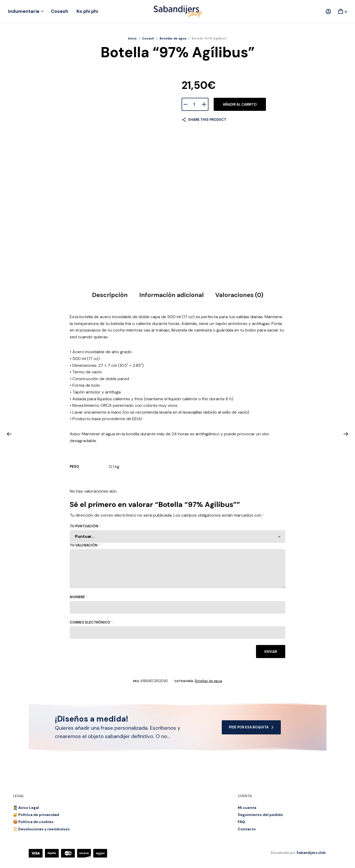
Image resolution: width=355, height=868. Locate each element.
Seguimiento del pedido (260, 815)
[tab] (110, 295)
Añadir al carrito (240, 104)
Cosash (60, 11)
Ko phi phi (87, 11)
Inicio (132, 38)
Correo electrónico (91, 622)
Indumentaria (24, 11)
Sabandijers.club (311, 853)
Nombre (79, 597)
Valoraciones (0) (239, 295)
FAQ (241, 822)
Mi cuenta (247, 807)
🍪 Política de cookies (33, 822)
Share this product (207, 120)
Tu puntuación (85, 526)
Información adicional (171, 295)
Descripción (110, 295)
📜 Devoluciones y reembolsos (41, 829)
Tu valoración (85, 545)
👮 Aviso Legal (26, 807)
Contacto (247, 829)
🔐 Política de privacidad (36, 815)
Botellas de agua (173, 38)
